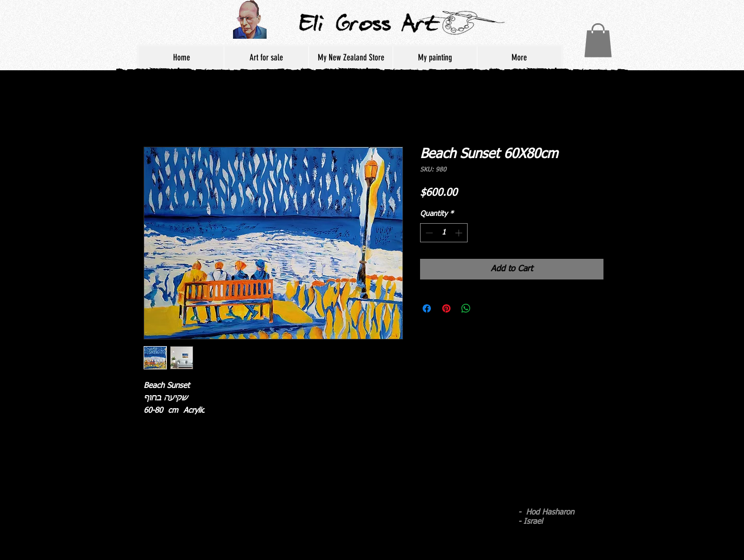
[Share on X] (486, 308)
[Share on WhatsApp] (466, 308)
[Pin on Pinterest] (446, 308)
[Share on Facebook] (427, 308)
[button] (598, 40)
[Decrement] (428, 233)
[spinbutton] (444, 233)
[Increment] (460, 233)
